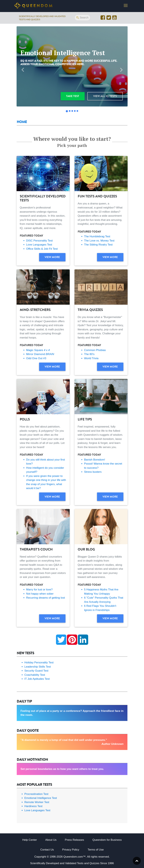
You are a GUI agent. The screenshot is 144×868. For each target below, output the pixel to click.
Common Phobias (95, 350)
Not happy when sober (40, 594)
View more (52, 257)
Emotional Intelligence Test (41, 798)
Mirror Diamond (40, 354)
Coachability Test (35, 675)
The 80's (89, 354)
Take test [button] (73, 96)
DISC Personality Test (39, 241)
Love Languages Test (39, 245)
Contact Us (47, 850)
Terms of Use (96, 850)
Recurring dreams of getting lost (46, 598)
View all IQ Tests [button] (105, 96)
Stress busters (93, 472)
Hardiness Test (33, 806)
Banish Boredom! (95, 460)
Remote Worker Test (37, 802)
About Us (51, 840)
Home (22, 122)
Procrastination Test (36, 794)
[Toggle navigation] (126, 6)
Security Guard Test (36, 671)
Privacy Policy (71, 850)
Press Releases (74, 840)
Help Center (30, 840)
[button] (23, 70)
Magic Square (38, 350)
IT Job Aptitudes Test (37, 679)
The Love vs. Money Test (99, 241)
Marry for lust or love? (39, 590)
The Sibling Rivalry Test (98, 245)
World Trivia (91, 358)
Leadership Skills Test (38, 667)
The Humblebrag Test (97, 236)
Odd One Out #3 (36, 358)
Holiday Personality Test (39, 663)
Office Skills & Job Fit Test (42, 249)
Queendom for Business (107, 840)
